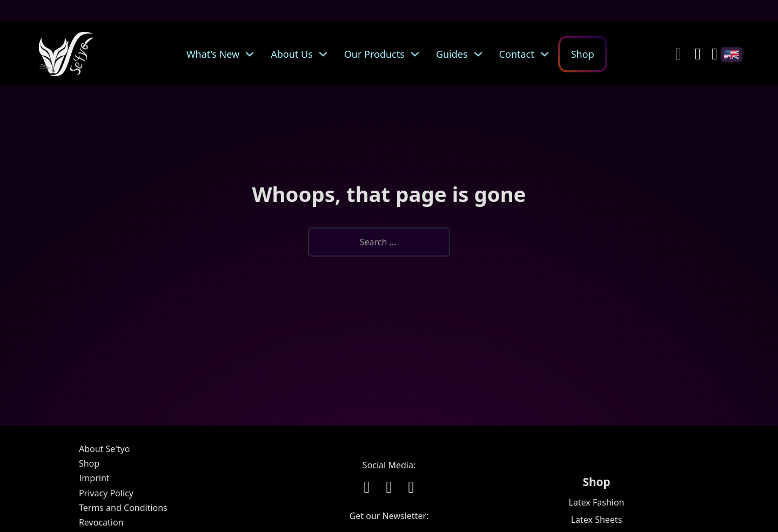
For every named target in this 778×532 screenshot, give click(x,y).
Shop (583, 54)
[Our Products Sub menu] (418, 54)
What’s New (213, 54)
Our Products (374, 54)
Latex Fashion (597, 502)
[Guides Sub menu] (481, 54)
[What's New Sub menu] (252, 54)
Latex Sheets (597, 520)
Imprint (94, 478)
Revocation (101, 522)
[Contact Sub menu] (547, 54)
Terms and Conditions (123, 508)
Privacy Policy (106, 493)
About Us (292, 54)
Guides (452, 54)
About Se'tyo (104, 449)
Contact (517, 54)
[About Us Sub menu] (326, 54)
